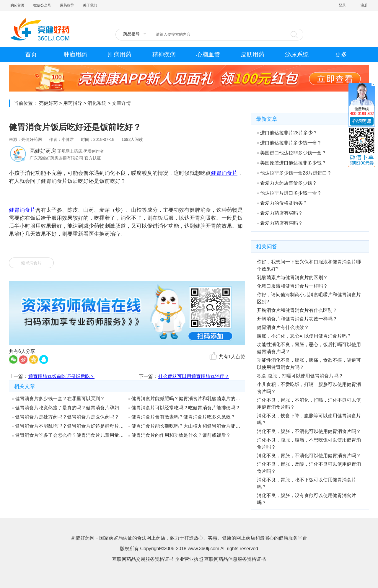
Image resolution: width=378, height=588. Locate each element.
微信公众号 (42, 5)
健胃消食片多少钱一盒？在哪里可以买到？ (58, 399)
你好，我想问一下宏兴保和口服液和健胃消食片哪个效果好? (309, 265)
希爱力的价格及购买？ (282, 203)
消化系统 (97, 103)
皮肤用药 (252, 54)
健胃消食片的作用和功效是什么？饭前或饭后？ (180, 435)
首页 (31, 54)
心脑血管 (208, 54)
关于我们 (90, 5)
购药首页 (17, 5)
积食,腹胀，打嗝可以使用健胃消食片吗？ (300, 376)
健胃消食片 (31, 263)
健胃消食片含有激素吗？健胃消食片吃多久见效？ (182, 417)
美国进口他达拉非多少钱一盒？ (292, 153)
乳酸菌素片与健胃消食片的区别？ (292, 277)
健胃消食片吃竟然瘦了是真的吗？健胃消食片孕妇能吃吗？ (68, 408)
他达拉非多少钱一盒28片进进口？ (294, 173)
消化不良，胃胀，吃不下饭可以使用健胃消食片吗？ (307, 483)
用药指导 (67, 5)
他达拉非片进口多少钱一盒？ (289, 193)
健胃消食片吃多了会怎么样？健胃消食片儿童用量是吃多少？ (68, 435)
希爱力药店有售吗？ (280, 223)
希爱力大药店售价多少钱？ (287, 183)
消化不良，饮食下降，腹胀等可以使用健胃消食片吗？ (309, 419)
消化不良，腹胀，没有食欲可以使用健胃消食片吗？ (307, 499)
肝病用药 (120, 54)
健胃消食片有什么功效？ (283, 327)
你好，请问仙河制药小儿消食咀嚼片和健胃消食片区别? (309, 298)
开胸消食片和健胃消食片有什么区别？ (297, 310)
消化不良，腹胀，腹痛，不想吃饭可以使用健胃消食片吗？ (309, 443)
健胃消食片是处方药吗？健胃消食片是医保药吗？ (66, 417)
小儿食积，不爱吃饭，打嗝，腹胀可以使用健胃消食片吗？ (309, 388)
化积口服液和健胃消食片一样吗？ (292, 286)
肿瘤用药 (75, 54)
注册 (364, 5)
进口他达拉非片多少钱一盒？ (289, 143)
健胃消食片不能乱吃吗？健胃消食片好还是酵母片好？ (68, 426)
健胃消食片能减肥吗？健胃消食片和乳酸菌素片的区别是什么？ (185, 399)
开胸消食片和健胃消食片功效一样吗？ (297, 319)
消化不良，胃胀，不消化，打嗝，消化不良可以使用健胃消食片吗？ (309, 404)
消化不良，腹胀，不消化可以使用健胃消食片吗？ (309, 431)
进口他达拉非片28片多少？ (287, 133)
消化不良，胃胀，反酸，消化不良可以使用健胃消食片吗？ (309, 468)
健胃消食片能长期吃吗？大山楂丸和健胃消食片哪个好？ (185, 426)
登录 (342, 5)
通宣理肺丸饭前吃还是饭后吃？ (61, 376)
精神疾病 (164, 54)
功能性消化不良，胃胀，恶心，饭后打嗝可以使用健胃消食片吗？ (309, 348)
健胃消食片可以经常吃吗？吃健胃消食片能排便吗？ (184, 408)
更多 (341, 54)
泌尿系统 (297, 54)
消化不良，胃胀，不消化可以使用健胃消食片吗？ (309, 456)
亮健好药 (48, 103)
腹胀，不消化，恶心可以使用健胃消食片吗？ (304, 336)
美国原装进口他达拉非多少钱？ (292, 163)
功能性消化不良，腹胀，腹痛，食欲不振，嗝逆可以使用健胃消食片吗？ (309, 364)
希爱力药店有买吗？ (280, 213)
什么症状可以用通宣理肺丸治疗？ (194, 376)
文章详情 (121, 103)
